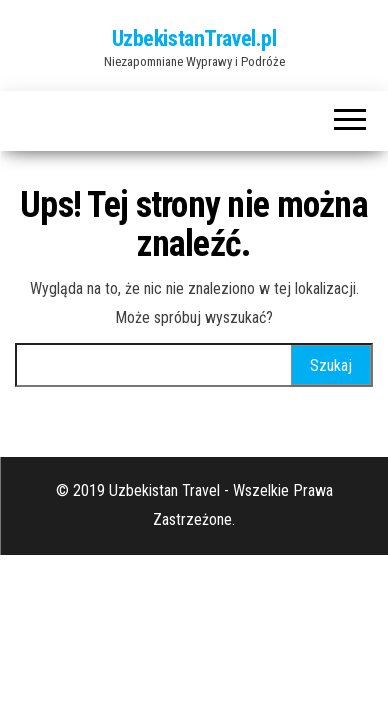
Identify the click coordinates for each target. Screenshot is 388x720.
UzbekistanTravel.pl (194, 38)
